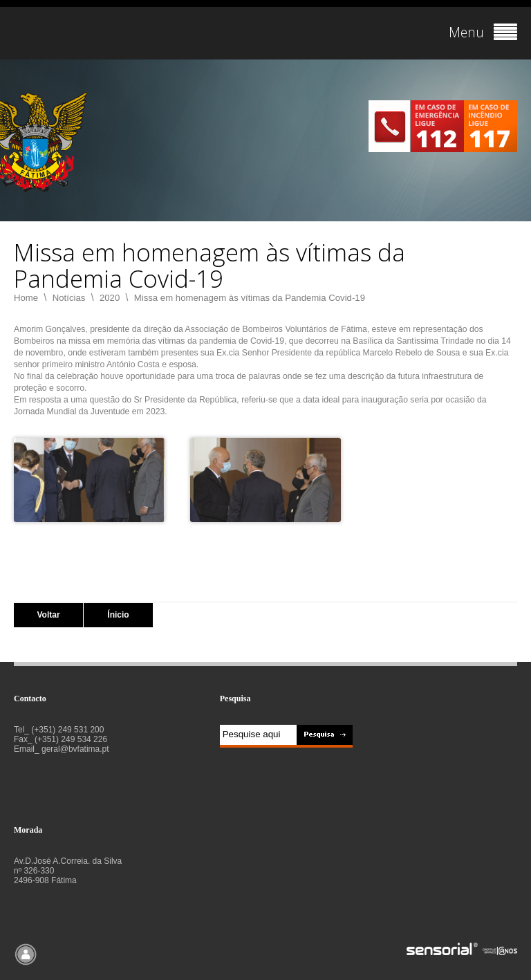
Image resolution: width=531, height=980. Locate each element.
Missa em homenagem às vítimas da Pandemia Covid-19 (250, 298)
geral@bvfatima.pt (75, 749)
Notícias (69, 298)
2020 (110, 298)
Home (26, 298)
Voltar (48, 615)
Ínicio (118, 615)
